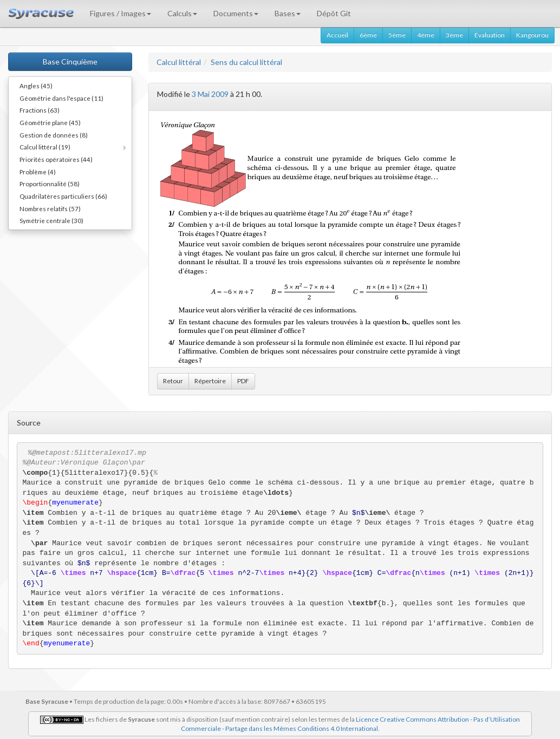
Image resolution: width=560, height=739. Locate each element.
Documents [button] (236, 13)
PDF (243, 381)
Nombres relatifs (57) (50, 208)
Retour (173, 381)
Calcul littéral (179, 62)
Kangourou (532, 35)
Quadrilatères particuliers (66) (63, 196)
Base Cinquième (70, 61)
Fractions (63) (40, 110)
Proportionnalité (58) (50, 184)
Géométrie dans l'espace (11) (61, 98)
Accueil (337, 35)
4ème (426, 35)
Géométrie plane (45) (50, 122)
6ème (368, 35)
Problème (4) (38, 172)
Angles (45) (36, 86)
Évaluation (490, 35)
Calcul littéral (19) (45, 147)
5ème (397, 35)
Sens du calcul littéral (246, 62)
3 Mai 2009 (210, 94)
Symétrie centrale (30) (51, 220)
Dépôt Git (334, 13)
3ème (454, 35)
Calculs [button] (182, 13)
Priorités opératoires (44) (56, 159)
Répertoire (210, 381)
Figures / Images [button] (121, 13)
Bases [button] (288, 13)
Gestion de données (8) (54, 135)
